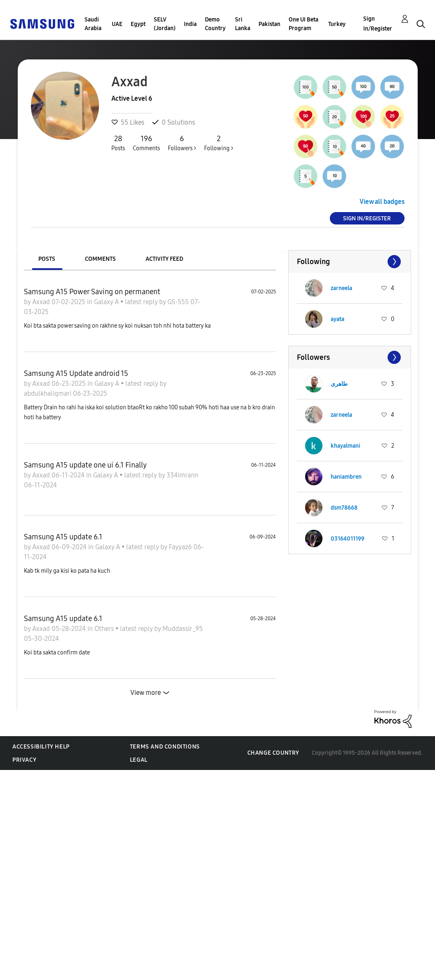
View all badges (382, 202)
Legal (139, 760)
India (190, 24)
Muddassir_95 (183, 629)
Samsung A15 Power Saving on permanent (92, 292)
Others (105, 629)
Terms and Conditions (165, 747)
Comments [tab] (100, 259)
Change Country (273, 753)
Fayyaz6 (181, 547)
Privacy (24, 760)
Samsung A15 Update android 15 (76, 373)
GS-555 (179, 302)
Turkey (337, 24)
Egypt (138, 24)
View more (146, 693)
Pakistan (269, 24)
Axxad (42, 302)
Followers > (182, 143)
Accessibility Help (41, 747)
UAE (117, 24)
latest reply (142, 302)
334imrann (182, 475)
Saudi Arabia (93, 24)
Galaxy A (107, 302)
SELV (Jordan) (165, 24)
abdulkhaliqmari (48, 393)
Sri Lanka (243, 24)
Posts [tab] (47, 259)
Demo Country (215, 24)
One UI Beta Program (303, 24)
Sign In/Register (378, 24)
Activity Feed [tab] (164, 259)
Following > (219, 143)
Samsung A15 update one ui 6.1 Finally (85, 465)
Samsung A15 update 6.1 (63, 537)
